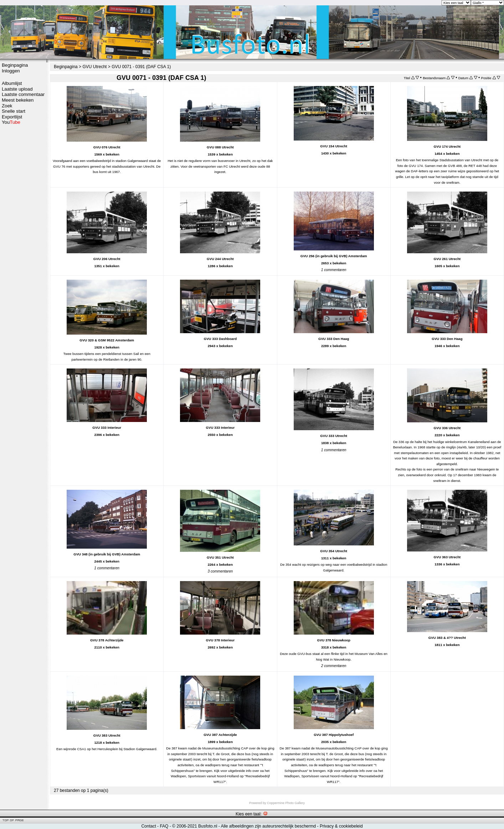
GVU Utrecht (94, 67)
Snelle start (14, 111)
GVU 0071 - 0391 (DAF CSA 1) (141, 67)
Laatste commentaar (23, 94)
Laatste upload (17, 89)
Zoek (7, 106)
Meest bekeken (18, 100)
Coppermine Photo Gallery (286, 803)
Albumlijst (12, 83)
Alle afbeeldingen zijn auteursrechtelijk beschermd (268, 826)
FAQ (164, 826)
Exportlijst (12, 117)
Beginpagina (15, 65)
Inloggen (11, 71)
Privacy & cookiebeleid (341, 826)
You (11, 122)
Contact (148, 826)
